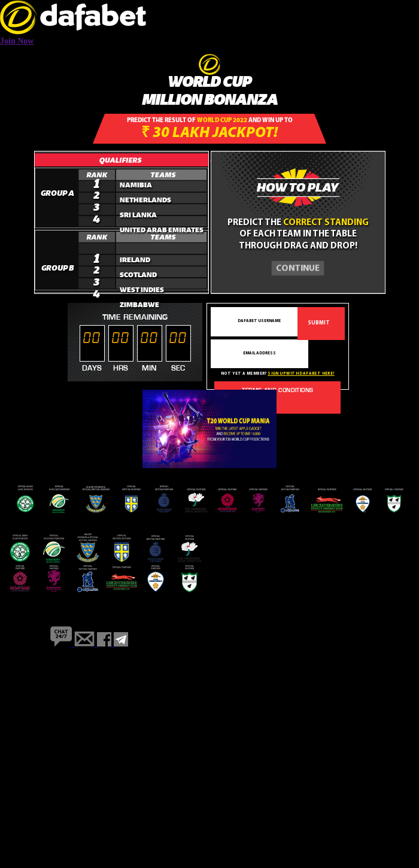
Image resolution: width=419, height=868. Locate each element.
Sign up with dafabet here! (301, 374)
